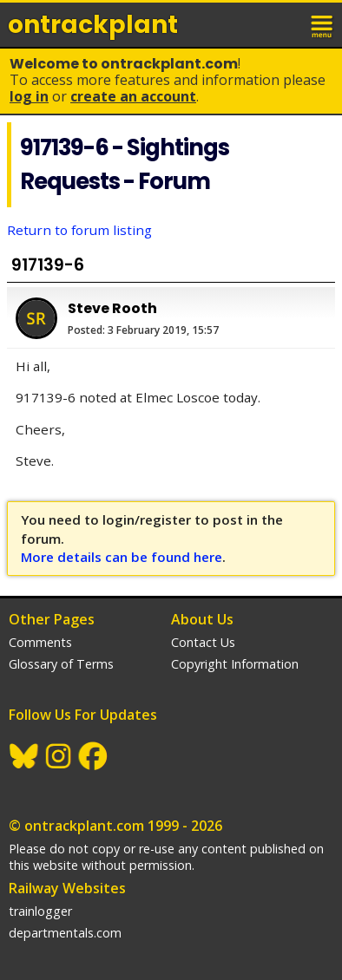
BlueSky (24, 756)
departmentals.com (65, 933)
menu (323, 24)
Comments (40, 642)
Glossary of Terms (61, 664)
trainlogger (40, 911)
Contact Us (203, 642)
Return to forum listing (79, 230)
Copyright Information (235, 664)
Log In (29, 96)
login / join (285, 24)
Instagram (59, 756)
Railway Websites (67, 888)
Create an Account (133, 96)
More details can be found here (122, 557)
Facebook (94, 756)
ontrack (93, 25)
